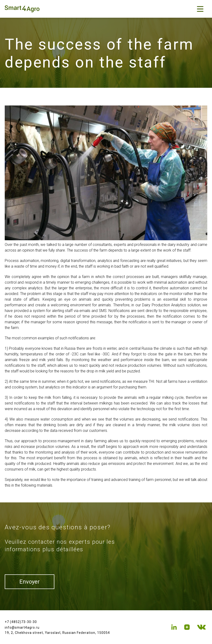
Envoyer (30, 582)
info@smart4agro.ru (22, 627)
